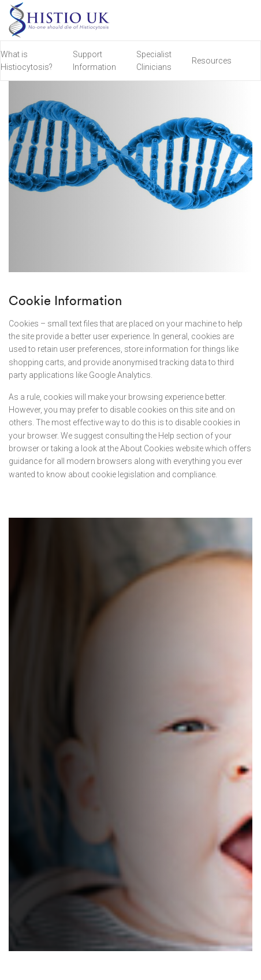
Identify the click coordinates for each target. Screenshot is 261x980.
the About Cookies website (155, 448)
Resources (212, 61)
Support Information (94, 61)
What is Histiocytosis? (27, 61)
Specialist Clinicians (154, 61)
